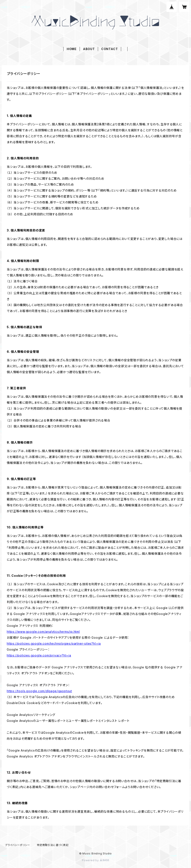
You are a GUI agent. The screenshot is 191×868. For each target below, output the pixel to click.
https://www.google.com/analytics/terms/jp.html (43, 632)
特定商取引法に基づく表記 (53, 845)
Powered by (95, 860)
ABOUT (89, 49)
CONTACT (110, 49)
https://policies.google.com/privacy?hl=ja (39, 655)
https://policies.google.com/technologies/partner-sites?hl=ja (54, 643)
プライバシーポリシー (18, 845)
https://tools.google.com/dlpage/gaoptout (39, 691)
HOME (72, 49)
